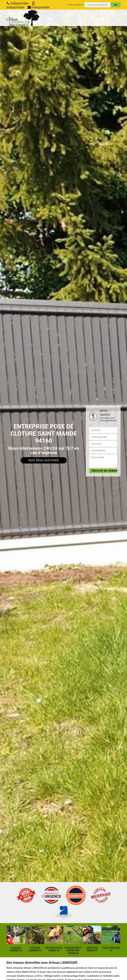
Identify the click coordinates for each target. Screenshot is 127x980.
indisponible (17, 3)
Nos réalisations (44, 460)
